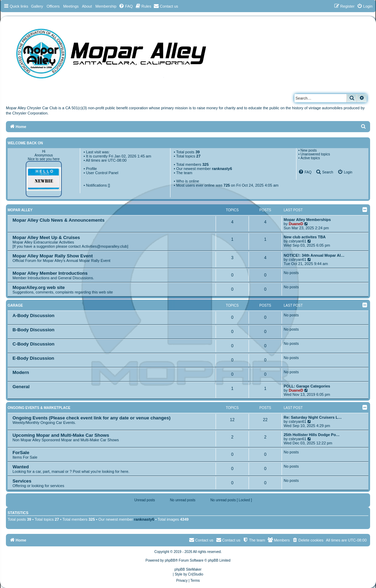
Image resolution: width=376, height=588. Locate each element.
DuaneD (296, 224)
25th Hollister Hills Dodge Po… (312, 435)
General (21, 387)
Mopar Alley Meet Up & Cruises (46, 237)
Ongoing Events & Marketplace (39, 408)
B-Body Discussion (34, 330)
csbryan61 (298, 241)
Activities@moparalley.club (104, 246)
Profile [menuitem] (91, 169)
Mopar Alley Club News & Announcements (59, 220)
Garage (15, 305)
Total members (192, 164)
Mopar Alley (20, 210)
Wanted (21, 467)
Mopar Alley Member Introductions (50, 273)
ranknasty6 (222, 169)
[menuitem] (126, 6)
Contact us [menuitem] (228, 540)
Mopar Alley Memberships (307, 220)
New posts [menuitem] (308, 150)
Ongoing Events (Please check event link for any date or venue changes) (91, 418)
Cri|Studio (196, 574)
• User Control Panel (101, 173)
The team (184, 173)
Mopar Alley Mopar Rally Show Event (53, 256)
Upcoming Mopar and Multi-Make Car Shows (61, 435)
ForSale (21, 453)
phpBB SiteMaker (188, 569)
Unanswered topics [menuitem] (315, 154)
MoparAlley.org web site (39, 287)
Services (22, 481)
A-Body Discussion (34, 316)
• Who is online (187, 181)
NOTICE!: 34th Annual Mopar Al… (314, 255)
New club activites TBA (305, 237)
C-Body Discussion (34, 344)
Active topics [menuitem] (310, 158)
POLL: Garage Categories (307, 386)
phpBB (170, 560)
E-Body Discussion (33, 358)
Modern (21, 372)
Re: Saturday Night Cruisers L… (313, 417)
